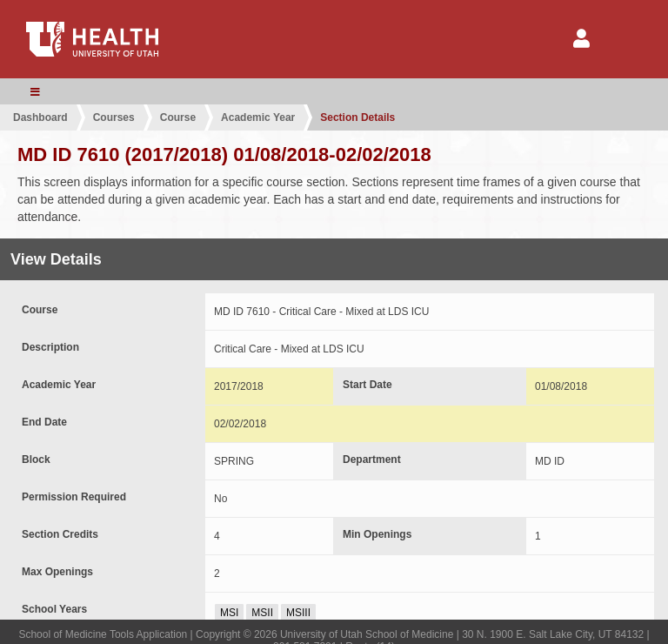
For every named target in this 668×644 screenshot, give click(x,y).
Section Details (357, 117)
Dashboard (40, 117)
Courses (114, 117)
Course (178, 117)
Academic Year (258, 117)
